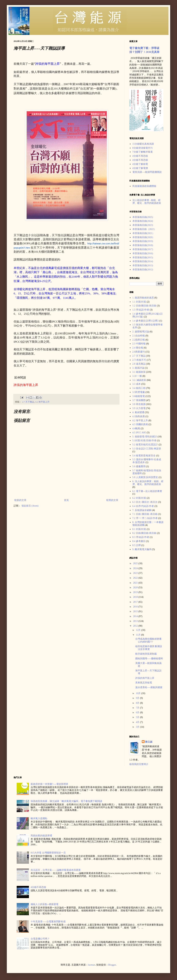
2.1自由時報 (139, 336)
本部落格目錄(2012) (143, 270)
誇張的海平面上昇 (145, 678)
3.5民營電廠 (139, 392)
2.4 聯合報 (138, 348)
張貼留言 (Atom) (30, 506)
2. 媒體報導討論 (141, 332)
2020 (136, 588)
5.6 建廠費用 (139, 466)
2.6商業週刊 (139, 352)
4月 (138, 722)
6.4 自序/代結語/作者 (143, 506)
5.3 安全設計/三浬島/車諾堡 (147, 449)
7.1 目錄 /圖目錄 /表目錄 (145, 514)
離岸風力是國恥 (39, 818)
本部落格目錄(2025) (143, 217)
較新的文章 (20, 500)
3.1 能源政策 (139, 372)
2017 (136, 602)
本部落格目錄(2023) (143, 225)
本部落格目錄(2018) (143, 245)
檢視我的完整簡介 (139, 764)
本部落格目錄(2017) (143, 249)
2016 (136, 607)
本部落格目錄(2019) (143, 241)
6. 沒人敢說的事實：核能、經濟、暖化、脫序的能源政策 (148, 483)
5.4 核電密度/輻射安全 (144, 456)
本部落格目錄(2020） (144, 237)
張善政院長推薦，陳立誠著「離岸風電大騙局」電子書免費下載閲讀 (66, 801)
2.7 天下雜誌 (28, 402)
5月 (138, 717)
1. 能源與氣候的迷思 (143, 298)
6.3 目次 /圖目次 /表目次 (145, 502)
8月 (138, 703)
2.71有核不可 (139, 360)
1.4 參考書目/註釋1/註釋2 (146, 321)
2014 (136, 616)
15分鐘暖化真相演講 (143, 144)
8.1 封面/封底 (139, 529)
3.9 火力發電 (139, 408)
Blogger (112, 965)
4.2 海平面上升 (42, 402)
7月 (138, 708)
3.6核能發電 (139, 396)
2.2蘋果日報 (139, 340)
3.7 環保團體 (139, 400)
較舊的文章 (112, 500)
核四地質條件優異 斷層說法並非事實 (149, 648)
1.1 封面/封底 (139, 302)
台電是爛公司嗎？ (40, 939)
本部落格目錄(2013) (143, 265)
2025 (136, 563)
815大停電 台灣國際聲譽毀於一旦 (48, 853)
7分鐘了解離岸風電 (143, 152)
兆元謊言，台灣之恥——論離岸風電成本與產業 (56, 870)
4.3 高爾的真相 (140, 424)
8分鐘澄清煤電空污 (143, 148)
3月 (138, 727)
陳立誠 (149, 742)
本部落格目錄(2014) (143, 261)
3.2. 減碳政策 (139, 380)
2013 (136, 621)
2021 (136, 583)
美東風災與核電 (144, 683)
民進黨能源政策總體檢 (144, 186)
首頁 (66, 500)
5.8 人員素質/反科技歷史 (145, 477)
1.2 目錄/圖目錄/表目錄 (144, 306)
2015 (136, 611)
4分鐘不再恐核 (140, 156)
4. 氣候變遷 (138, 412)
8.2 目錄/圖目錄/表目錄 (144, 533)
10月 (139, 693)
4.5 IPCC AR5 (139, 433)
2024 (136, 568)
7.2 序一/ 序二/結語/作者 (145, 518)
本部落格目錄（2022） (144, 229)
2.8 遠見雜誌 (139, 364)
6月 (138, 712)
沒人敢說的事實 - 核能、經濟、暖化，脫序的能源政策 (147, 202)
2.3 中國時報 (139, 344)
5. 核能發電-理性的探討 (145, 437)
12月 (139, 630)
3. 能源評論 (138, 368)
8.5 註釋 (137, 545)
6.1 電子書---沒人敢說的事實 (147, 491)
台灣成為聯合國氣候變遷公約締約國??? (148, 640)
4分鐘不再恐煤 (140, 160)
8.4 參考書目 (139, 541)
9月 (138, 698)
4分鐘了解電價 (140, 168)
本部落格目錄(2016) (143, 253)
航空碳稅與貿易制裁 (146, 654)
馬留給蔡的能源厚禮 (41, 836)
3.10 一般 (137, 376)
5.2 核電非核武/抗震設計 (145, 445)
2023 (136, 573)
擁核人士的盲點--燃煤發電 (45, 904)
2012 (136, 626)
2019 (136, 592)
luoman (92, 965)
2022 (136, 578)
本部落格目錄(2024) (143, 221)
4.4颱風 (136, 428)
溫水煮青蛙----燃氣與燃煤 (149, 687)
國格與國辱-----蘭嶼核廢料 (149, 659)
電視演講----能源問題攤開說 (147, 172)
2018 (136, 597)
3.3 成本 (137, 384)
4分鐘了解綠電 (140, 164)
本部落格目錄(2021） (144, 233)
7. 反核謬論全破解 (142, 510)
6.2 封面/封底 (139, 498)
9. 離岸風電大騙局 (142, 549)
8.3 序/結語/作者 (141, 537)
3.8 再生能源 (139, 404)
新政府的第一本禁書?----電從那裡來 (49, 784)
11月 (138, 635)
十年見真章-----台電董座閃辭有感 (48, 922)
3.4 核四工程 (139, 388)
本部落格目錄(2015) (143, 258)
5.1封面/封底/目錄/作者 (144, 440)
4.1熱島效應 (139, 416)
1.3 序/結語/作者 (141, 310)
